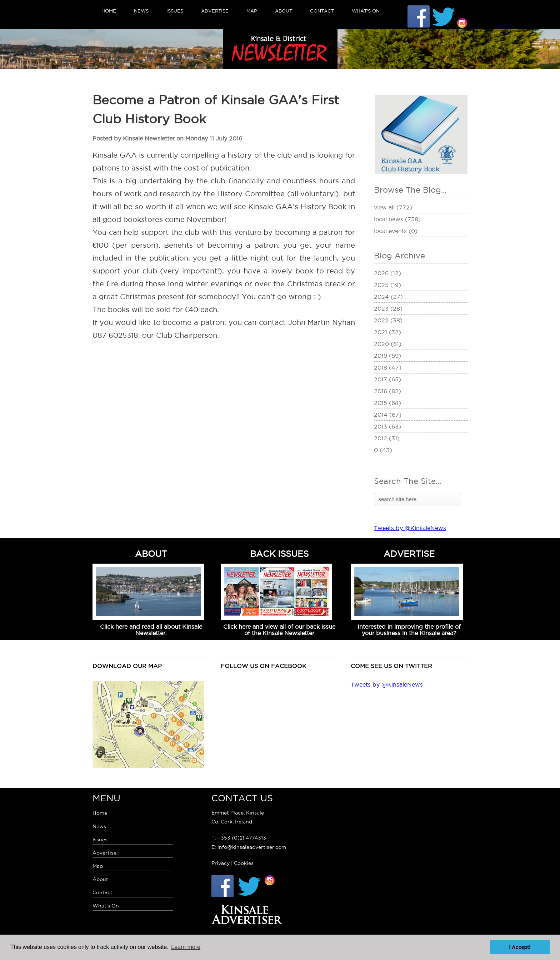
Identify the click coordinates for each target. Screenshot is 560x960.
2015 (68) (387, 403)
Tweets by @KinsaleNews (410, 528)
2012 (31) (387, 438)
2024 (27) (388, 297)
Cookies (244, 863)
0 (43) (383, 450)
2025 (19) (387, 285)
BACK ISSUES (279, 554)
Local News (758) (397, 219)
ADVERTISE (409, 554)
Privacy (221, 863)
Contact (322, 11)
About (284, 11)
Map (252, 11)
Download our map (127, 666)
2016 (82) (387, 391)
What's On (366, 11)
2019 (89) (387, 356)
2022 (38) (388, 320)
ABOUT (151, 554)
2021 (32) (387, 332)
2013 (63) (387, 426)
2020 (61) (388, 344)
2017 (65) (387, 379)
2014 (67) (388, 415)
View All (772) (393, 207)
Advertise (215, 11)
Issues (175, 11)
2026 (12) (387, 273)
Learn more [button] (186, 947)
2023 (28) (388, 308)
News (141, 11)
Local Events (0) (396, 231)
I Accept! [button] (520, 947)
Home (109, 11)
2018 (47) (388, 367)
